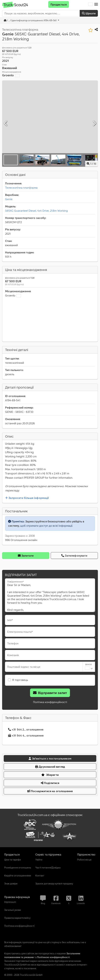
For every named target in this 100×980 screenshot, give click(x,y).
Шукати (89, 13)
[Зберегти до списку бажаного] (91, 30)
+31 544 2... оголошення (26, 729)
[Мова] (90, 4)
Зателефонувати (74, 556)
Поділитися (50, 783)
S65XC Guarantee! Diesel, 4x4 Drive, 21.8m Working (36, 211)
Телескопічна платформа (21, 188)
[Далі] (94, 123)
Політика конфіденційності (50, 702)
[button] (96, 4)
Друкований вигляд (50, 767)
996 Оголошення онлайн (21, 540)
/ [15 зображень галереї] (92, 164)
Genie (9, 199)
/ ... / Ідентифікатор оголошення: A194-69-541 (30, 20)
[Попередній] (6, 123)
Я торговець (20, 680)
